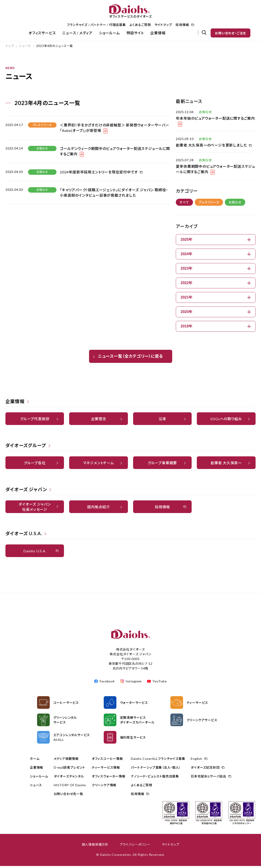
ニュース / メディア (77, 33)
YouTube (160, 683)
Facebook (107, 683)
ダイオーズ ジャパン (26, 491)
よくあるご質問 (140, 25)
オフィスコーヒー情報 (107, 761)
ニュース (25, 48)
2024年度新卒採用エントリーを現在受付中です (99, 174)
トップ (9, 48)
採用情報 (182, 25)
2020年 (216, 314)
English (196, 761)
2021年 (216, 299)
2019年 (216, 328)
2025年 (216, 241)
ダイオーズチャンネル (69, 778)
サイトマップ (163, 25)
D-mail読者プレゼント (69, 769)
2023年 (216, 270)
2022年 (216, 285)
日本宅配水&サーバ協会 (208, 778)
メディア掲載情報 (66, 761)
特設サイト (135, 33)
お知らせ (235, 204)
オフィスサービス (42, 33)
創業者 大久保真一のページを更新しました (211, 147)
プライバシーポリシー (135, 846)
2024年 (216, 256)
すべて (184, 204)
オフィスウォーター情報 (109, 778)
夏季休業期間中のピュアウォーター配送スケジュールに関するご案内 (215, 171)
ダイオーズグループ (26, 447)
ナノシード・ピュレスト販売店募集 (155, 778)
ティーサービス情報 (106, 769)
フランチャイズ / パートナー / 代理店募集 (96, 25)
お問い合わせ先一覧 (68, 796)
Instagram (134, 683)
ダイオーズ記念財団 (205, 769)
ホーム (35, 761)
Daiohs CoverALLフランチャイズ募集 (158, 761)
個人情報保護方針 (95, 846)
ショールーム (109, 33)
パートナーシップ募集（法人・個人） (156, 769)
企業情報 (158, 33)
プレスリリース (209, 204)
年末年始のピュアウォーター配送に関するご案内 (215, 120)
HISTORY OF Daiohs (70, 787)
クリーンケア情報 (104, 787)
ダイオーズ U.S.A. (24, 535)
